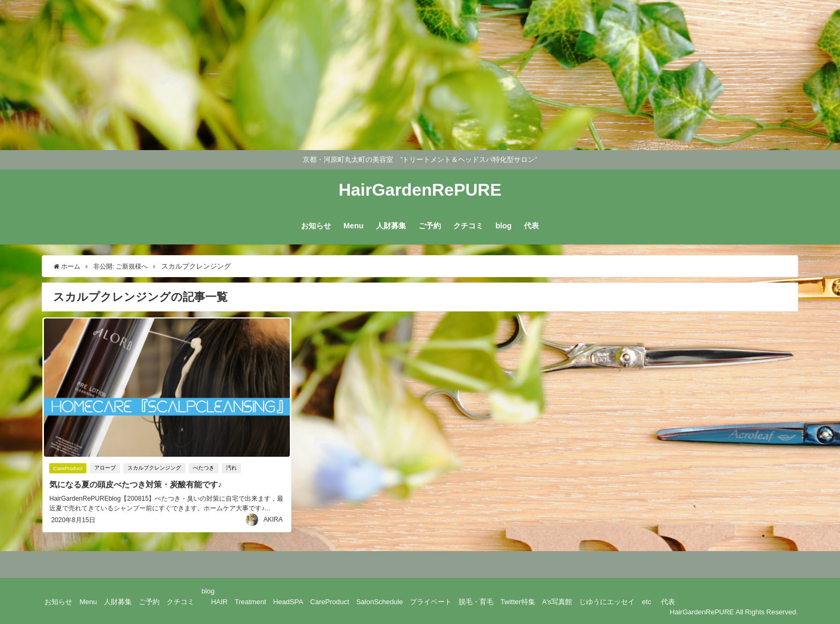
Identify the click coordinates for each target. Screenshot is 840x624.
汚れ (233, 468)
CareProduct (68, 468)
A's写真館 (557, 600)
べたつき (205, 468)
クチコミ (468, 226)
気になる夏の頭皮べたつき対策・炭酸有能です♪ (140, 485)
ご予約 (430, 226)
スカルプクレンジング (156, 468)
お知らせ (316, 226)
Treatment (250, 600)
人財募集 (391, 226)
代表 (531, 226)
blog (504, 226)
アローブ (107, 468)
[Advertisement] (321, 75)
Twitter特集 (517, 600)
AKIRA (273, 518)
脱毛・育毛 (476, 600)
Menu (354, 226)
